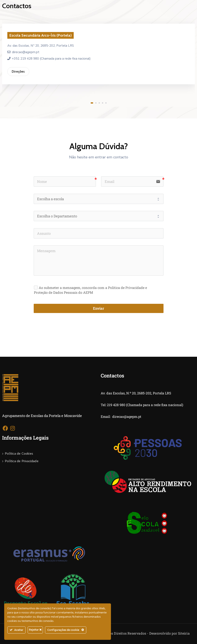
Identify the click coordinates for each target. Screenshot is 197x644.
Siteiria (184, 633)
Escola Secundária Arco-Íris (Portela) (41, 35)
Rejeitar (35, 630)
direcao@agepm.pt (23, 52)
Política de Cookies (19, 453)
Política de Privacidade (22, 461)
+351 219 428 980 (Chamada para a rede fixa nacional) (49, 59)
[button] (92, 103)
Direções (18, 72)
